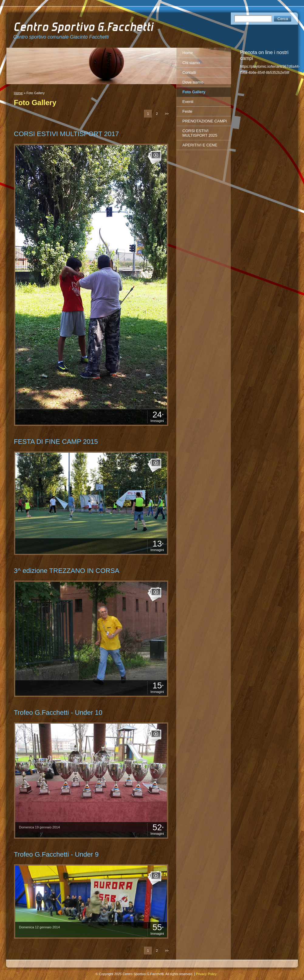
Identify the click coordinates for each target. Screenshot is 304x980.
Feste (188, 111)
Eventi (188, 102)
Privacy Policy (206, 974)
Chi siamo (191, 63)
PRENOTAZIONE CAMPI (205, 121)
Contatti (189, 72)
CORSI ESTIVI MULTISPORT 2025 (200, 133)
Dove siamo (193, 82)
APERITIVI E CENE (200, 145)
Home (18, 93)
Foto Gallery (194, 92)
